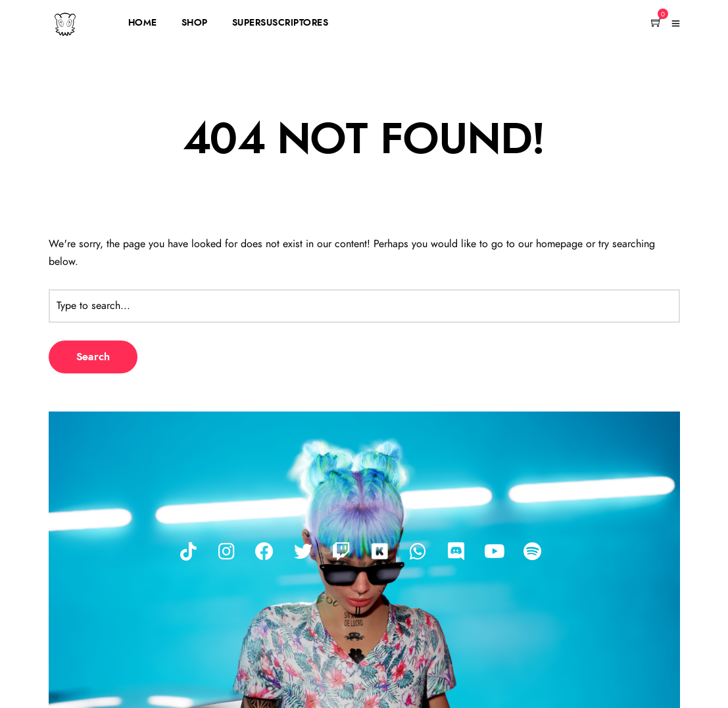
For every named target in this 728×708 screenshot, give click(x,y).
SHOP (195, 23)
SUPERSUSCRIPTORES (280, 23)
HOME (143, 23)
